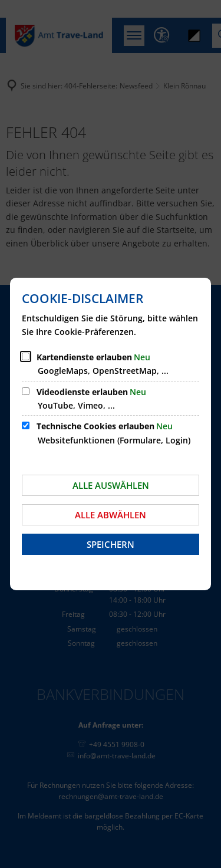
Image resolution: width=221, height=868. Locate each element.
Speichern (111, 544)
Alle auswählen (111, 485)
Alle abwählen (111, 515)
